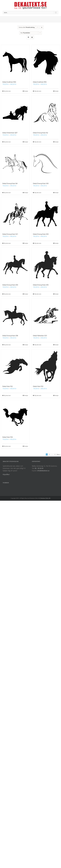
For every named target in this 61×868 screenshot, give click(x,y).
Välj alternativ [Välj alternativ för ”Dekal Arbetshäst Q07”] (7, 142)
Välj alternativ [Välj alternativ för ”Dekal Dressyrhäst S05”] (38, 193)
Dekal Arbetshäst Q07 (10, 133)
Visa (25, 33)
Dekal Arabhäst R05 (40, 82)
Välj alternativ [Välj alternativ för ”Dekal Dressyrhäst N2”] (38, 142)
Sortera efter (27, 27)
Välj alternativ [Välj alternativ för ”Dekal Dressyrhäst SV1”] (7, 243)
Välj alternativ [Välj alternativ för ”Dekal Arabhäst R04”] (7, 91)
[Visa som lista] (32, 37)
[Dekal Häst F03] (46, 366)
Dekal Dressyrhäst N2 (40, 133)
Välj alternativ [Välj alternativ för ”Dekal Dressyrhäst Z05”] (38, 294)
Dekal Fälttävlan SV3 (40, 336)
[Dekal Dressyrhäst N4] (15, 163)
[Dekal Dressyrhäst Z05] (46, 265)
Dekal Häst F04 (8, 437)
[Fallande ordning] (42, 27)
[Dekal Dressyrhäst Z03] (46, 214)
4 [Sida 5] (55, 454)
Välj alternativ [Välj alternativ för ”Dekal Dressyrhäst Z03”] (38, 243)
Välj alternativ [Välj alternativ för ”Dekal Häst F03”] (38, 395)
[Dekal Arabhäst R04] (15, 62)
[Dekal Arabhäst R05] (46, 62)
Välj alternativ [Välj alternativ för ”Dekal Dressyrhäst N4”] (7, 193)
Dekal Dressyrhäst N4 (10, 183)
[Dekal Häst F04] (15, 417)
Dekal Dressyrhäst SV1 (10, 234)
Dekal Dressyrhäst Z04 (10, 285)
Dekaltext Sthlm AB (45, 498)
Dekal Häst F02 (8, 386)
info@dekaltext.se (43, 471)
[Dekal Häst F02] (15, 366)
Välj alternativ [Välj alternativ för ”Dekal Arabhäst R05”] (38, 91)
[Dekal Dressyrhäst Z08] (15, 316)
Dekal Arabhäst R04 (9, 82)
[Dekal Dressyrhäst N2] (46, 113)
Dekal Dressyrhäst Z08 (10, 336)
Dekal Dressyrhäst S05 (41, 183)
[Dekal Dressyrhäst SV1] (15, 214)
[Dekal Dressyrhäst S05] (46, 163)
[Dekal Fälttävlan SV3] (46, 316)
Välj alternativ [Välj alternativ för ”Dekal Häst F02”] (7, 395)
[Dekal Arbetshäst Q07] (15, 113)
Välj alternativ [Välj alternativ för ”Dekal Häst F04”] (7, 446)
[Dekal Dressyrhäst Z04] (15, 265)
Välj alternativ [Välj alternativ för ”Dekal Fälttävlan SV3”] (38, 345)
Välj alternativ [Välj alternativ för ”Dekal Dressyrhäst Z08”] (7, 345)
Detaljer (26, 91)
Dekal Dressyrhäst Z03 (41, 234)
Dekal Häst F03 (38, 386)
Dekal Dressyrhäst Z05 (41, 285)
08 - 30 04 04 (39, 468)
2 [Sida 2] (49, 454)
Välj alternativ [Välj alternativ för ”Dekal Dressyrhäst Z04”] (7, 294)
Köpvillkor (6, 474)
